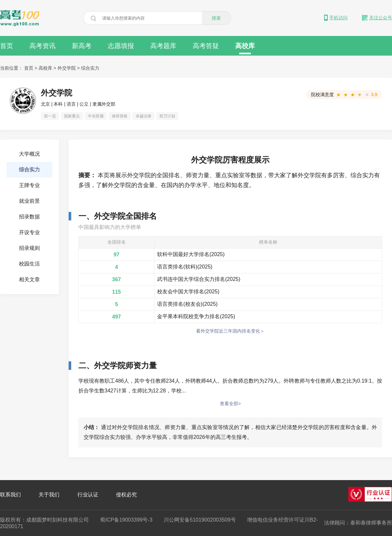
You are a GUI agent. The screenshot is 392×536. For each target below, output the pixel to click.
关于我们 (49, 495)
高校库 (245, 48)
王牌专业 (29, 185)
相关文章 (29, 279)
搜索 (216, 18)
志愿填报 (121, 46)
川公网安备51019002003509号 (200, 520)
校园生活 (29, 264)
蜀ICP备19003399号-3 (126, 520)
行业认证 (88, 495)
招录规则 (29, 248)
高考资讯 (42, 46)
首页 (7, 46)
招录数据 (29, 217)
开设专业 (29, 232)
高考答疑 (206, 46)
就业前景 (29, 201)
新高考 (82, 46)
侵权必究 (126, 495)
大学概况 (29, 154)
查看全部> (230, 404)
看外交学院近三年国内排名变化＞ (230, 331)
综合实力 (90, 68)
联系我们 (10, 495)
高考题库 (163, 46)
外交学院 (67, 68)
